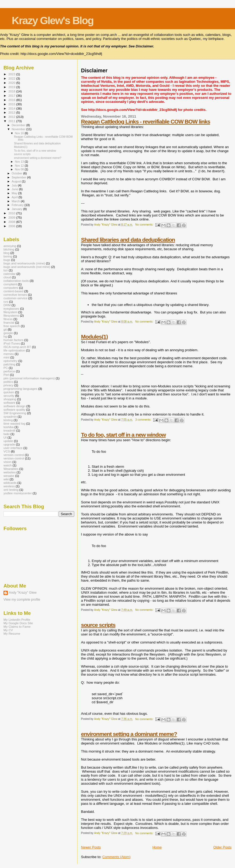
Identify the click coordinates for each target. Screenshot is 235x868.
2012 (12, 117)
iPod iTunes (12, 343)
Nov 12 (20, 166)
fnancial (9, 322)
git (5, 329)
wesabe (9, 476)
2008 (12, 222)
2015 (12, 104)
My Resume (12, 633)
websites (10, 472)
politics (8, 382)
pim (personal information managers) (29, 378)
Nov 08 (20, 169)
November (19, 129)
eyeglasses (11, 308)
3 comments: (144, 420)
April (15, 197)
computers (11, 288)
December (19, 125)
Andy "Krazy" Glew (23, 593)
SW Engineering (15, 413)
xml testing (11, 490)
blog (6, 253)
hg (5, 336)
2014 (12, 108)
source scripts (98, 625)
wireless (9, 486)
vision (8, 462)
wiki (6, 479)
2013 (12, 112)
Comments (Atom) (116, 857)
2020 (12, 83)
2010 (12, 213)
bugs (7, 260)
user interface (13, 448)
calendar (10, 274)
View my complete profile (22, 600)
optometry (10, 361)
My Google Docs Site (18, 623)
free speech (12, 326)
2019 (12, 87)
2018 (12, 91)
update (8, 441)
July (15, 185)
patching (9, 364)
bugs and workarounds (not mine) (27, 267)
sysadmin (10, 416)
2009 (12, 217)
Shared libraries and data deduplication (128, 240)
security (9, 396)
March (16, 201)
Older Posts (222, 847)
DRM (7, 305)
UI (5, 437)
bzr (6, 270)
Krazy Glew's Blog (53, 20)
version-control (14, 458)
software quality (14, 409)
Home (157, 847)
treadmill (9, 430)
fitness (8, 319)
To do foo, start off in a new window (123, 435)
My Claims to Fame (17, 626)
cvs (6, 302)
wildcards (10, 483)
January (18, 209)
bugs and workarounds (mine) (24, 263)
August (17, 181)
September (20, 177)
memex (9, 354)
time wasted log (14, 423)
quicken (9, 392)
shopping (10, 399)
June (15, 189)
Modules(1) (94, 337)
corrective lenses (15, 295)
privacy (8, 385)
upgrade (9, 444)
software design (14, 406)
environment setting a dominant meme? (129, 734)
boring (8, 256)
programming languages (20, 389)
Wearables (11, 469)
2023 (12, 74)
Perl (6, 375)
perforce (9, 371)
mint (6, 357)
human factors (13, 340)
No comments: (145, 225)
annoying (10, 246)
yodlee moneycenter (18, 493)
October (18, 173)
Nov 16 (20, 133)
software (9, 403)
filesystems (11, 315)
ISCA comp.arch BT (17, 347)
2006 (12, 226)
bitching (9, 249)
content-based (13, 291)
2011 (12, 121)
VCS (7, 451)
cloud (7, 277)
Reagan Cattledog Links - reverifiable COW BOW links (146, 121)
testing (8, 420)
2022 (12, 78)
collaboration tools (16, 281)
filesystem (10, 312)
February (18, 205)
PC (6, 368)
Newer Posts (91, 847)
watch (8, 465)
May (15, 193)
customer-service (15, 298)
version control (14, 455)
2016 (12, 100)
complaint (10, 284)
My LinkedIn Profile (17, 620)
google (8, 333)
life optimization (14, 350)
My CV (8, 630)
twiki (7, 434)
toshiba (9, 427)
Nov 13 (20, 162)
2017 (12, 96)
